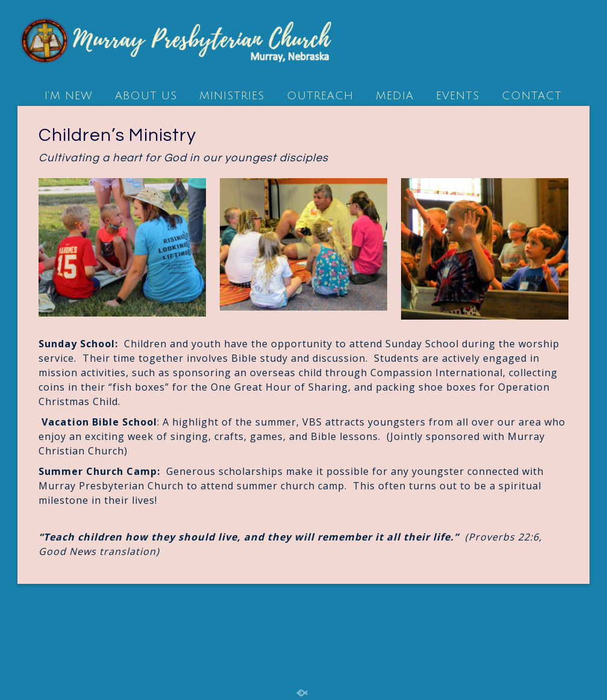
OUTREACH (320, 96)
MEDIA (395, 96)
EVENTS (458, 96)
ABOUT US (146, 96)
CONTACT (532, 96)
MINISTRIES (232, 96)
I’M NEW (69, 96)
